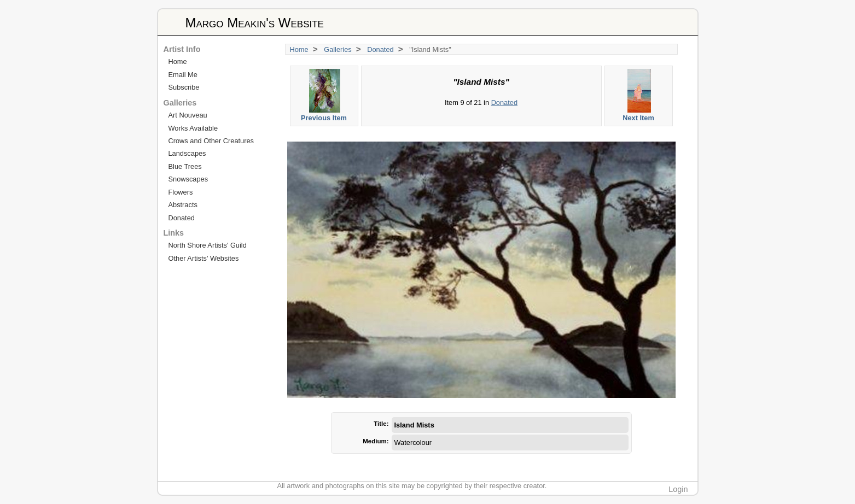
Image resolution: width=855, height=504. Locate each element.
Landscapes (187, 153)
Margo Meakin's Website (255, 23)
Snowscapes (188, 179)
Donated (380, 49)
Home (299, 49)
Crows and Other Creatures (211, 141)
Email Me (183, 75)
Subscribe (184, 87)
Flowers (181, 192)
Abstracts (183, 205)
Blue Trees (185, 166)
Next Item (639, 95)
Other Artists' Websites (204, 258)
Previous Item (325, 95)
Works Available (193, 128)
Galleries (338, 49)
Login (678, 489)
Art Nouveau (188, 115)
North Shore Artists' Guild (208, 245)
